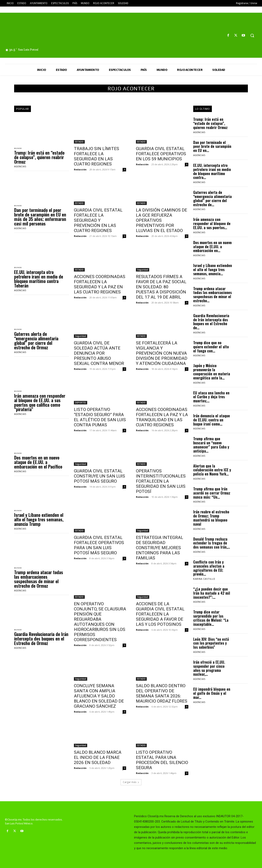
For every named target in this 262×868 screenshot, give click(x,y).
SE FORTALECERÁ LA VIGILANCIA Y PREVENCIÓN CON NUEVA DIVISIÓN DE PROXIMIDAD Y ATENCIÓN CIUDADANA (162, 353)
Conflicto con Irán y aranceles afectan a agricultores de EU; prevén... (209, 568)
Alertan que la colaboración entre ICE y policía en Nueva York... (212, 470)
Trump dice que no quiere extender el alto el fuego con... (211, 347)
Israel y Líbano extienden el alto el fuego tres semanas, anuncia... (213, 269)
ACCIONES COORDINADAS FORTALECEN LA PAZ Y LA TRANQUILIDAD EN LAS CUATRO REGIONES (162, 417)
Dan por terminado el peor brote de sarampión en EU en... (212, 146)
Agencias (20, 167)
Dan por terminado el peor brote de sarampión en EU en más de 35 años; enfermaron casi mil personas (40, 218)
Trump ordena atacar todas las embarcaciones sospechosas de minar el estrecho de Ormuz (39, 583)
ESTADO (79, 142)
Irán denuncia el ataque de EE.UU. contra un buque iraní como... (212, 420)
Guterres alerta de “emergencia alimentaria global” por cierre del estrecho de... (212, 198)
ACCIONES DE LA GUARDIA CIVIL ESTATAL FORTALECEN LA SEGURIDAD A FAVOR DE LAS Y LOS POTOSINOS (160, 614)
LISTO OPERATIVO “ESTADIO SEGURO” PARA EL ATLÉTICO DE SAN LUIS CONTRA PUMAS (100, 417)
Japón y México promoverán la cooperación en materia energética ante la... (212, 372)
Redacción (80, 169)
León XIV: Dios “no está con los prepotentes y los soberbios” (211, 643)
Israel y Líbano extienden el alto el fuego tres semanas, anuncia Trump (39, 523)
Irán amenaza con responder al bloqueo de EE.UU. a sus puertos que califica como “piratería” (40, 405)
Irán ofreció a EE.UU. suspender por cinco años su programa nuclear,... (209, 668)
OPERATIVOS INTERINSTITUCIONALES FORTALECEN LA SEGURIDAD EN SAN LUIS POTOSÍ (161, 481)
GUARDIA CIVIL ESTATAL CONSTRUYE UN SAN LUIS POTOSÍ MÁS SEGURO (99, 476)
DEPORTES (81, 403)
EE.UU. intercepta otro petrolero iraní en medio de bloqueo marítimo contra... (212, 171)
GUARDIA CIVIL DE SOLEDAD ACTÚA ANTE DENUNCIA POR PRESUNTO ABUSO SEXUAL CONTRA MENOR (99, 353)
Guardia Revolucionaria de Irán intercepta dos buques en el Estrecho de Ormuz (41, 643)
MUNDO (19, 149)
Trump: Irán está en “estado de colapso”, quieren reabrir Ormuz (39, 158)
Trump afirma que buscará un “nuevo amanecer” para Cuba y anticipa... (211, 445)
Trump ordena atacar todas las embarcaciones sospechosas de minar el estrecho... (212, 295)
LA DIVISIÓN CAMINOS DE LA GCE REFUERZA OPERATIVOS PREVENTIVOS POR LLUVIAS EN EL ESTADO (161, 220)
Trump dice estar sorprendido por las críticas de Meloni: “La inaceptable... (211, 618)
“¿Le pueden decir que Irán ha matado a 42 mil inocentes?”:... (212, 593)
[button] (252, 35)
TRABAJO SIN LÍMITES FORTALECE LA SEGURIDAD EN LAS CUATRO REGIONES (97, 156)
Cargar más (131, 782)
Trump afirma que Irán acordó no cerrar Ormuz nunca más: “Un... (212, 493)
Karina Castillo (204, 579)
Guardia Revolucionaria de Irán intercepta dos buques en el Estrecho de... (211, 322)
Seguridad (143, 270)
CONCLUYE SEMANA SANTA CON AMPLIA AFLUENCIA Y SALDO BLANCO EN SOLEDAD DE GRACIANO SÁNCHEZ (99, 696)
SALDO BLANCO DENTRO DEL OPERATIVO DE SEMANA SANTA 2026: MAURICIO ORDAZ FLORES (162, 693)
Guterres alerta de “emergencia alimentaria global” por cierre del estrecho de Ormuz (36, 343)
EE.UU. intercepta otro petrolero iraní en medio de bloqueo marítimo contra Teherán (39, 280)
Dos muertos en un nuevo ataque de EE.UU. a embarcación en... (212, 247)
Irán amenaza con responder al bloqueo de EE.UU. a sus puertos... (212, 223)
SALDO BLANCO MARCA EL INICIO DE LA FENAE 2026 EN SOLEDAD (98, 757)
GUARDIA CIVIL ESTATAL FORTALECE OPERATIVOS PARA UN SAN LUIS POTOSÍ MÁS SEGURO (99, 545)
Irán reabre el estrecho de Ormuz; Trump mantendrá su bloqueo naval (211, 518)
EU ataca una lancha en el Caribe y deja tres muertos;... (211, 397)
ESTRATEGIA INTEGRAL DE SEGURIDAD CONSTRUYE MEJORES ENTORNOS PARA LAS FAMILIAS (160, 548)
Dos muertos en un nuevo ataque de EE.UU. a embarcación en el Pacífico (38, 465)
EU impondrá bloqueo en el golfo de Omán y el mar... (212, 693)
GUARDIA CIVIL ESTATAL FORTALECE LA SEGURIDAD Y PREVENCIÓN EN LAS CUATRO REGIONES (98, 220)
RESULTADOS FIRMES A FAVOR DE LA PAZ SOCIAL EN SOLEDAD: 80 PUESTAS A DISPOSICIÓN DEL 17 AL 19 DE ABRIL (161, 287)
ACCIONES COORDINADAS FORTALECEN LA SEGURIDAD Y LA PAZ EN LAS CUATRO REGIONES (100, 284)
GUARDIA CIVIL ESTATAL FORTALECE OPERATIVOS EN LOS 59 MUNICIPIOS (161, 154)
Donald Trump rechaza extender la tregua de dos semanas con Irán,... (212, 543)
